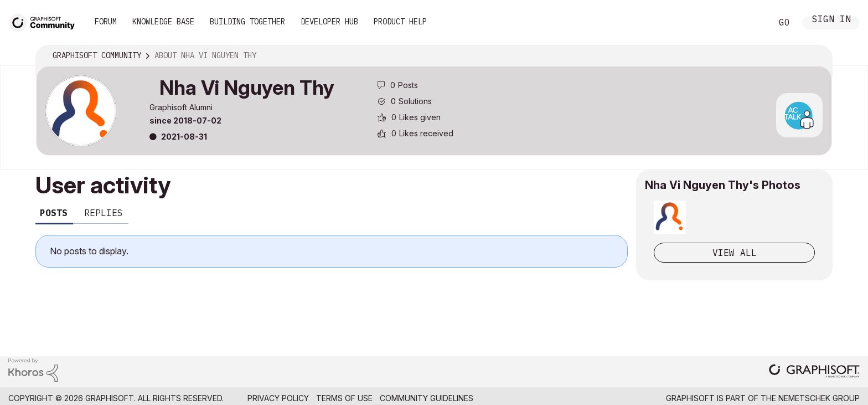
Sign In (831, 20)
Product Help (400, 22)
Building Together (247, 22)
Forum (106, 22)
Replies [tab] (104, 213)
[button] (670, 217)
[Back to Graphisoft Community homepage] (45, 21)
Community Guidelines (427, 398)
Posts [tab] (54, 213)
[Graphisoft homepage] (814, 372)
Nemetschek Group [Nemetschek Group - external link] (819, 398)
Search (751, 23)
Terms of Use (344, 398)
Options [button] (817, 56)
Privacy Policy (278, 398)
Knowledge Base (163, 22)
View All (735, 253)
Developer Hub (329, 22)
